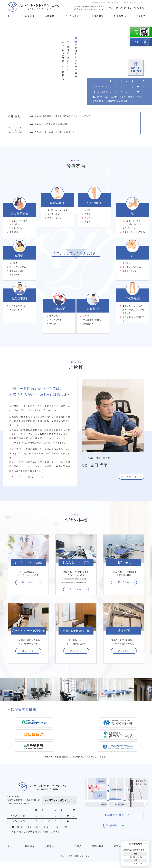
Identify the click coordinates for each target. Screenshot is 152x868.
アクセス (140, 16)
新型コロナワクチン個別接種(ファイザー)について (67, 116)
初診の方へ (119, 16)
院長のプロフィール (131, 494)
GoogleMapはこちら (116, 831)
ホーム (11, 16)
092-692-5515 (127, 8)
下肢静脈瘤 (97, 16)
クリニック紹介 (73, 16)
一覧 (14, 130)
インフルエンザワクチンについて (59, 132)
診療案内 (49, 16)
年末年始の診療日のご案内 (56, 124)
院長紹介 (29, 16)
